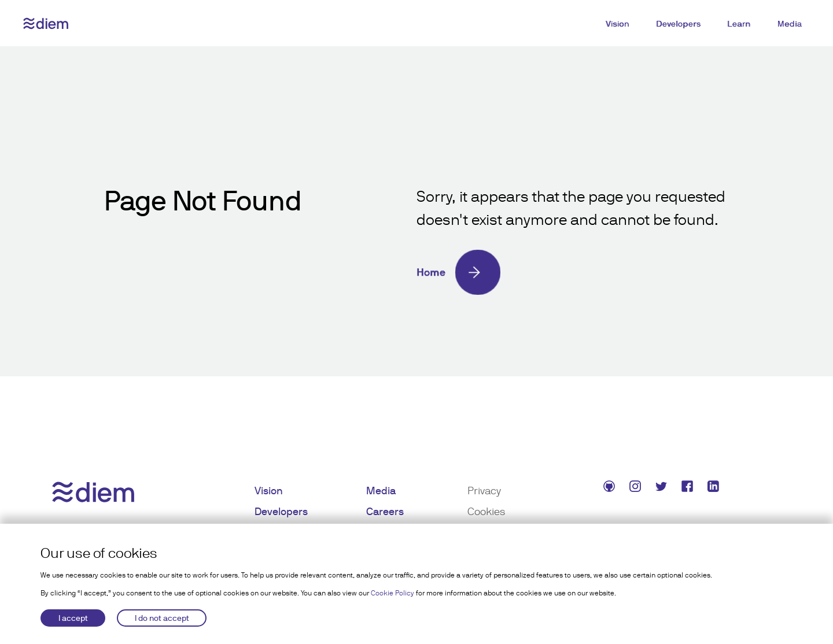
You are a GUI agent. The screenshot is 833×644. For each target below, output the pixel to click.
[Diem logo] (46, 23)
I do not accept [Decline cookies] (162, 618)
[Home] (573, 272)
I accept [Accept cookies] (73, 618)
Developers (678, 24)
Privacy (484, 491)
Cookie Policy (392, 593)
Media (790, 24)
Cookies (486, 511)
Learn (739, 24)
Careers (385, 511)
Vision (618, 24)
